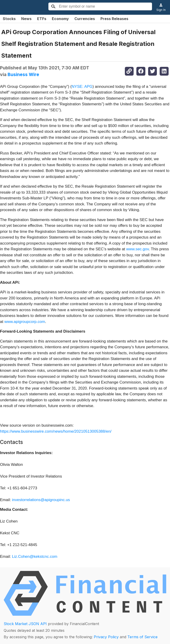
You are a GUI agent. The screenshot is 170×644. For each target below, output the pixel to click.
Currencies (85, 19)
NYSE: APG (82, 87)
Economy (60, 19)
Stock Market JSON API (25, 624)
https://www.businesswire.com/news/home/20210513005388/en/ (56, 431)
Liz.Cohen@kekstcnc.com (35, 557)
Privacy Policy (106, 637)
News (26, 19)
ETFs (42, 19)
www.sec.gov (138, 249)
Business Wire (23, 74)
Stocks (9, 19)
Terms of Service (142, 637)
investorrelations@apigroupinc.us (41, 500)
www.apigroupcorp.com (25, 322)
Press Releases (114, 19)
